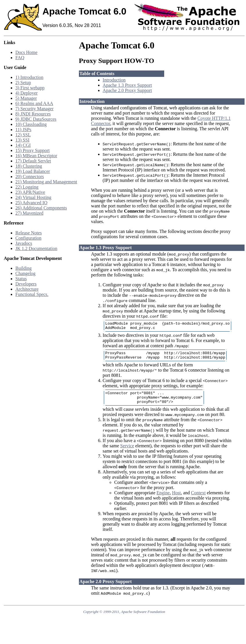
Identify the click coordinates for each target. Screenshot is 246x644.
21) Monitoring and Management (46, 182)
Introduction (114, 80)
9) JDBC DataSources (36, 119)
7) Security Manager (35, 109)
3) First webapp (30, 88)
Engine (163, 499)
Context (198, 499)
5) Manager (26, 98)
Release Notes (29, 233)
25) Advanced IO (31, 203)
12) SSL (23, 135)
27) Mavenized (29, 213)
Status (21, 279)
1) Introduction (29, 77)
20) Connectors (30, 177)
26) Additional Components (41, 208)
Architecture (27, 289)
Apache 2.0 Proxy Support (127, 90)
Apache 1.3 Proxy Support (127, 85)
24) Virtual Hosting (33, 197)
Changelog (25, 273)
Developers (26, 284)
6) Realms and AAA (34, 103)
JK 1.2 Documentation (36, 248)
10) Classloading (31, 124)
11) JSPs (23, 130)
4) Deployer (27, 93)
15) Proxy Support (32, 150)
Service (127, 452)
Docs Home (26, 52)
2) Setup (23, 83)
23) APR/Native (30, 192)
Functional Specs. (32, 294)
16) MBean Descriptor (36, 156)
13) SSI (22, 140)
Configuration (28, 238)
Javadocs (24, 243)
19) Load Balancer (33, 171)
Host (176, 499)
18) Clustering (29, 166)
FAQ (20, 58)
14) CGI (23, 145)
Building (23, 268)
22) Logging (27, 187)
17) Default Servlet (33, 161)
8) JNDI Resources (33, 114)
